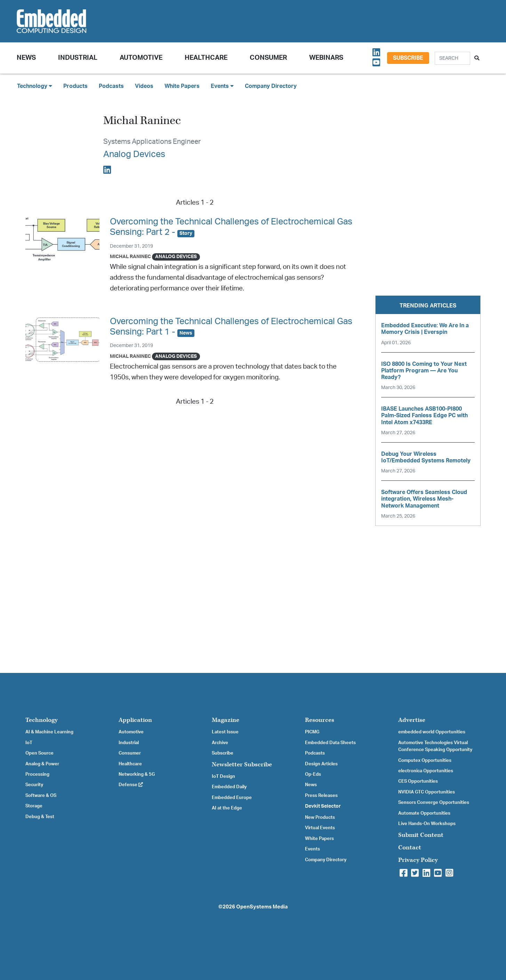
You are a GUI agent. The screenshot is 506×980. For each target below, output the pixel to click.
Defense (131, 785)
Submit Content (421, 835)
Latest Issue (225, 732)
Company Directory (271, 86)
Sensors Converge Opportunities (434, 802)
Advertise (412, 720)
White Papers (182, 86)
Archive (220, 743)
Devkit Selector (323, 806)
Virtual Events (320, 828)
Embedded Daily (229, 787)
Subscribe (408, 58)
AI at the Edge (227, 808)
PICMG (312, 732)
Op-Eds (313, 774)
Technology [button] (35, 86)
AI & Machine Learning (49, 732)
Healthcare (206, 58)
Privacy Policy (418, 860)
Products (75, 86)
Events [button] (222, 86)
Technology (42, 720)
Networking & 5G (137, 774)
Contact (410, 847)
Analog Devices (134, 154)
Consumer (268, 58)
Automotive (141, 58)
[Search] (452, 58)
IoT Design (223, 776)
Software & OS (41, 796)
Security (34, 785)
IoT (29, 743)
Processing (37, 774)
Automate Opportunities (424, 813)
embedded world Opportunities (432, 732)
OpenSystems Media (262, 907)
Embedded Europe (232, 798)
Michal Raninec (130, 257)
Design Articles (321, 764)
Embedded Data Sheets (330, 743)
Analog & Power (42, 764)
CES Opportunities (418, 781)
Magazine (226, 720)
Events (312, 849)
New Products (320, 817)
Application (135, 720)
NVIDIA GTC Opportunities (427, 792)
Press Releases (321, 796)
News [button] (26, 58)
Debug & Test (40, 817)
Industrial (78, 58)
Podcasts (111, 86)
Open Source (39, 753)
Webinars (326, 58)
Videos (144, 86)
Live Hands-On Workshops (427, 824)
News (311, 785)
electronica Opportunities (426, 771)
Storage (34, 806)
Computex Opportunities (425, 760)
